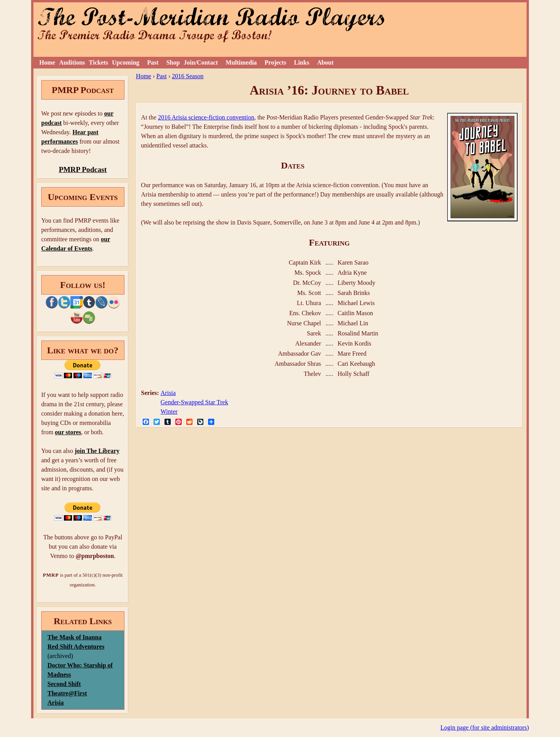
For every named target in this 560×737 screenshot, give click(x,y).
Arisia (168, 393)
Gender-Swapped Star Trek (194, 402)
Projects (275, 62)
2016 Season (188, 76)
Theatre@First (67, 693)
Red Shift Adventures (76, 647)
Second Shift (64, 684)
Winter (169, 411)
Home (47, 62)
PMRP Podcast (83, 169)
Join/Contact (201, 62)
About (325, 62)
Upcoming (126, 62)
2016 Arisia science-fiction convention (206, 117)
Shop (173, 62)
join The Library (97, 451)
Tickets (99, 62)
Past (153, 62)
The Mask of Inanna (74, 637)
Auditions (72, 62)
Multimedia (241, 62)
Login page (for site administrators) (485, 727)
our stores (68, 432)
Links (302, 62)
